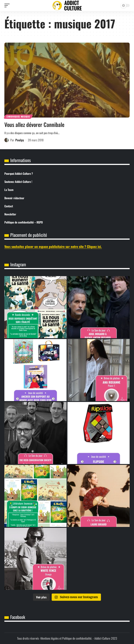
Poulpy (20, 140)
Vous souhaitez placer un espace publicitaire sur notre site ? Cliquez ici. (53, 246)
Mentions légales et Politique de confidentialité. (66, 638)
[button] (8, 5)
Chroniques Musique (18, 117)
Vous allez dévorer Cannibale (34, 124)
